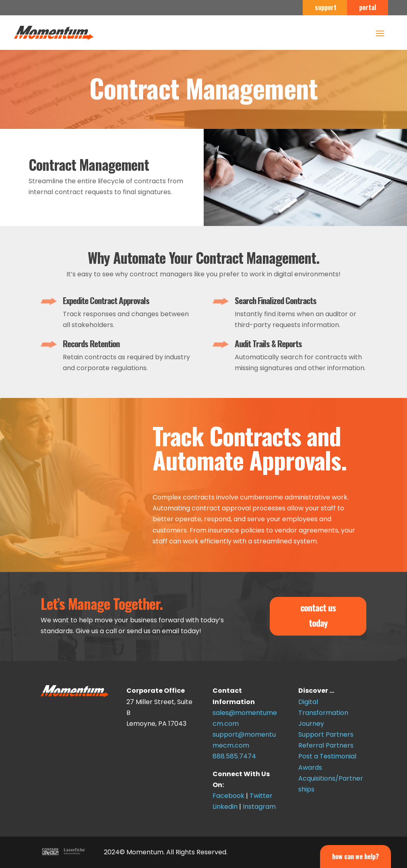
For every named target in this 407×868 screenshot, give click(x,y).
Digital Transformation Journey (323, 713)
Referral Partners (326, 745)
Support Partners (326, 734)
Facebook (228, 796)
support (326, 8)
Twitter (261, 796)
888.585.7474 (234, 756)
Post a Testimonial (327, 756)
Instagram (259, 807)
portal (368, 8)
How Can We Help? (355, 856)
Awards (310, 768)
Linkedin (225, 807)
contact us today (318, 615)
